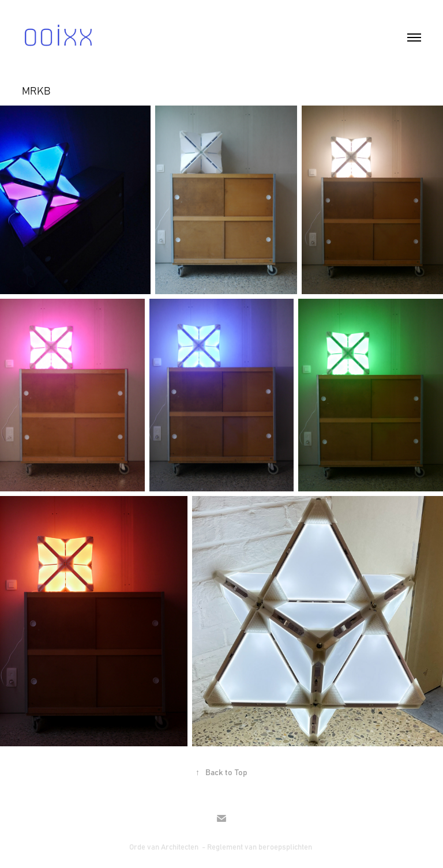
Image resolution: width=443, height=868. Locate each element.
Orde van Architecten (165, 846)
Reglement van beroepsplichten (260, 846)
